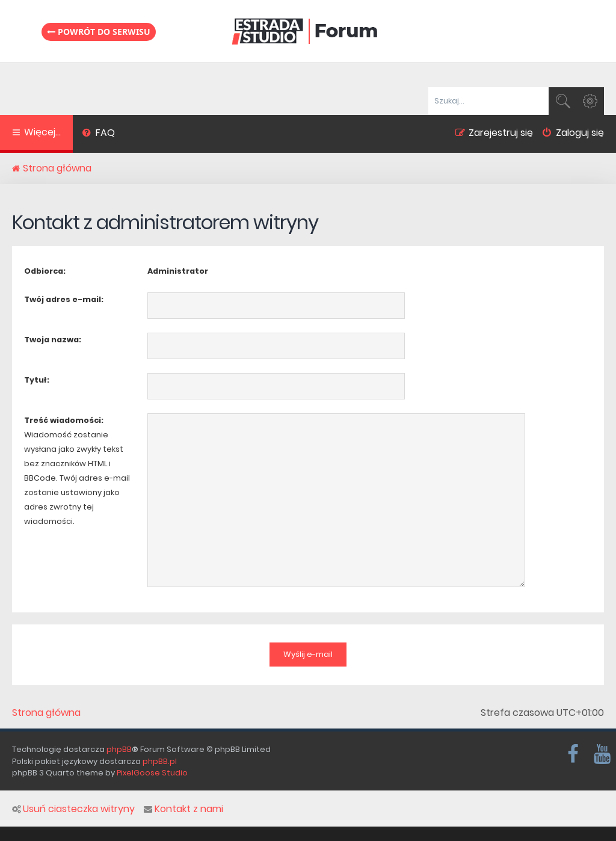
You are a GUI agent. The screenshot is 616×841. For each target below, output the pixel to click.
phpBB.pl (160, 761)
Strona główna (46, 713)
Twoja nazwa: (53, 340)
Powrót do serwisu (99, 32)
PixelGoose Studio (152, 773)
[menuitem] (98, 134)
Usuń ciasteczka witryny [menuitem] (73, 809)
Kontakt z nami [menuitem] (183, 809)
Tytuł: (37, 380)
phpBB (119, 749)
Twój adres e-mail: (64, 299)
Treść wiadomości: (64, 420)
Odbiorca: (45, 271)
